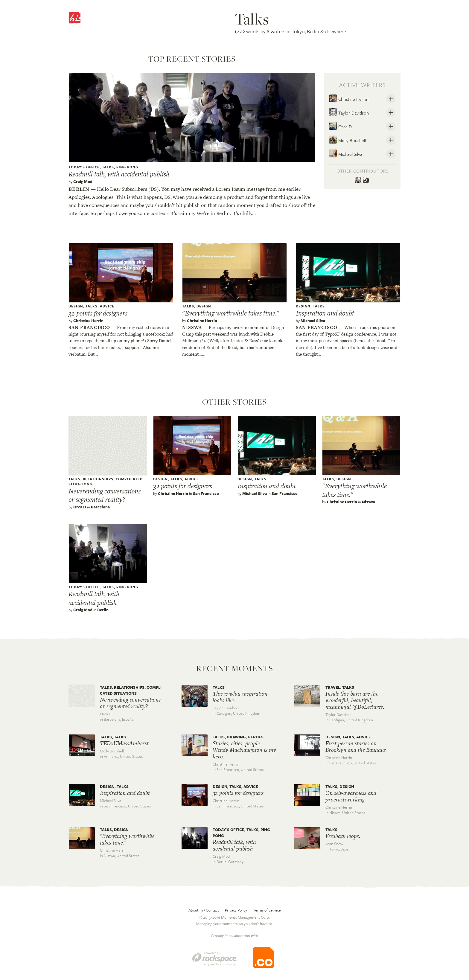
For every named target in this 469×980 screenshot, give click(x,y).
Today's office (84, 167)
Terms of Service (267, 910)
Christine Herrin (349, 98)
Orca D (340, 126)
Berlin (79, 189)
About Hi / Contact (204, 910)
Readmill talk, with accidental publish (119, 174)
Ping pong (127, 167)
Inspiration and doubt (325, 313)
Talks (108, 167)
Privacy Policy (236, 910)
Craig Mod (83, 182)
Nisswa (192, 327)
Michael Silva (345, 153)
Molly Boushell (347, 140)
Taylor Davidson (349, 112)
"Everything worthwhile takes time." (231, 313)
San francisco (89, 327)
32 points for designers (98, 313)
